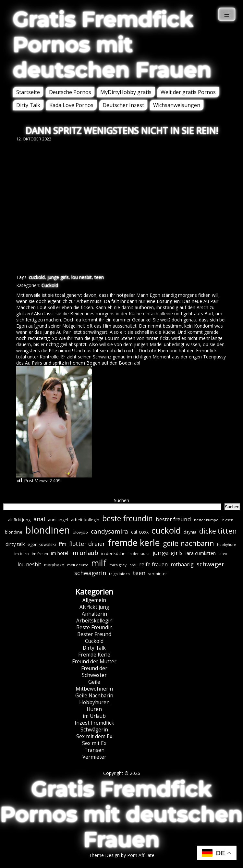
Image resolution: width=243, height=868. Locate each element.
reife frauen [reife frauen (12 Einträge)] (153, 565)
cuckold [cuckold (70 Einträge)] (166, 530)
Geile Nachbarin (94, 696)
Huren (94, 709)
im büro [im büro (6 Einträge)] (22, 554)
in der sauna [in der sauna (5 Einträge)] (139, 554)
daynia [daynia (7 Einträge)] (190, 532)
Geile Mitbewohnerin (94, 685)
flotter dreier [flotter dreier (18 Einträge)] (87, 544)
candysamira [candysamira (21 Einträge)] (109, 531)
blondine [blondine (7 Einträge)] (14, 532)
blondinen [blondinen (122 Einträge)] (48, 530)
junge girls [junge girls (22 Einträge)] (168, 553)
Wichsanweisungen (177, 105)
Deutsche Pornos (70, 92)
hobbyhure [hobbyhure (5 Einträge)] (227, 545)
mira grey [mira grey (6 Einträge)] (118, 565)
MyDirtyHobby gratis (126, 92)
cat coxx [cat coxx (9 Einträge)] (140, 532)
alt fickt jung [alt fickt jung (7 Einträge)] (19, 520)
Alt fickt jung (94, 607)
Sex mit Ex (94, 743)
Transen (94, 750)
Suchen (121, 500)
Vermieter (94, 757)
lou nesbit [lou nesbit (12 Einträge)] (29, 565)
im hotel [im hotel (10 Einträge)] (60, 553)
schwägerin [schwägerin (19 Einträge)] (90, 573)
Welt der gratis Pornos (188, 92)
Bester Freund (94, 634)
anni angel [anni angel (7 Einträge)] (58, 520)
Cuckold (50, 285)
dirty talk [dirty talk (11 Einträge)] (15, 544)
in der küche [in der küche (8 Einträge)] (113, 553)
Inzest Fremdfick (94, 723)
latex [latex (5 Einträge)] (223, 554)
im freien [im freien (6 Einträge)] (40, 554)
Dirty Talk (28, 105)
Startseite (28, 92)
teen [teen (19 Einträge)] (139, 573)
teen (99, 277)
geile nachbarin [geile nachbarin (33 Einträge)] (188, 543)
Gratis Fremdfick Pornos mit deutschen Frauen (112, 44)
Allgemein (94, 600)
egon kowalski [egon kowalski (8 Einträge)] (42, 544)
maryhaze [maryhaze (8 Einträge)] (54, 565)
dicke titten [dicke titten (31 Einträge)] (218, 531)
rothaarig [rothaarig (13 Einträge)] (182, 564)
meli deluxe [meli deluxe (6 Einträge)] (78, 565)
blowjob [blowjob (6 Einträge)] (80, 532)
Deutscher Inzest (123, 105)
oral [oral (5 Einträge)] (133, 565)
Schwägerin (94, 730)
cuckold (37, 277)
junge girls (58, 277)
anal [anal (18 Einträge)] (39, 519)
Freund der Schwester (94, 672)
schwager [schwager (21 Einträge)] (210, 564)
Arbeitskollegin (94, 621)
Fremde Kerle (94, 655)
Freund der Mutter (94, 662)
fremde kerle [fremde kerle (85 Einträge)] (134, 542)
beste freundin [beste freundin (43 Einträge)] (128, 518)
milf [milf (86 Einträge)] (99, 563)
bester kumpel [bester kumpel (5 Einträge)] (207, 520)
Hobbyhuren (94, 702)
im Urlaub (94, 716)
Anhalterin (94, 614)
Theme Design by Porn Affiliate (122, 855)
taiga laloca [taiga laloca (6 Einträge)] (119, 574)
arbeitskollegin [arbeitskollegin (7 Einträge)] (85, 520)
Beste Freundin (94, 627)
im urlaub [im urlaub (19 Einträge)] (85, 553)
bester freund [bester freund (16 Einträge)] (173, 519)
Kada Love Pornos (71, 105)
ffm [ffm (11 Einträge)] (62, 544)
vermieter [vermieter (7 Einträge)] (158, 574)
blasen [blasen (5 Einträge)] (228, 520)
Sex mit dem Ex (94, 736)
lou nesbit (82, 277)
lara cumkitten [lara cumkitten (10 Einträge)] (201, 553)
